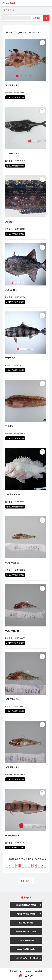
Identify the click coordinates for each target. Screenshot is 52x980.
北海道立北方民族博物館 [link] (26, 905)
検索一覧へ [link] (25, 881)
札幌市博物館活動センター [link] (26, 931)
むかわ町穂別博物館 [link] (26, 940)
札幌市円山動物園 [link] (26, 923)
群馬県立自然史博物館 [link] (26, 949)
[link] (9, 3)
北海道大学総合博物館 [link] (26, 914)
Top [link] (4, 10)
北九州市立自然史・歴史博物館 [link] (26, 958)
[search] (17, 18)
